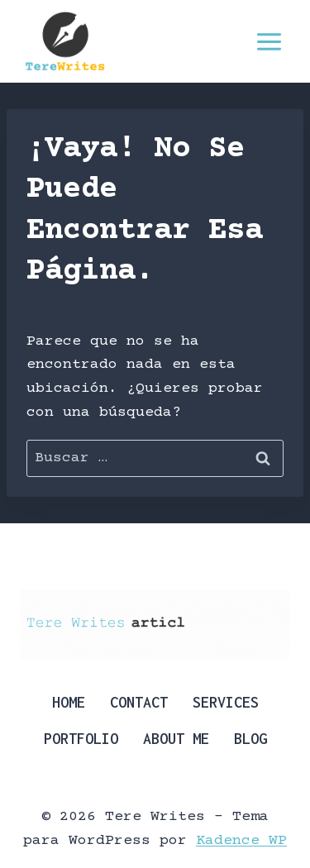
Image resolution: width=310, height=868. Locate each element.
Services (226, 702)
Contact (139, 702)
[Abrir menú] (269, 41)
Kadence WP (241, 841)
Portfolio (81, 739)
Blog (250, 739)
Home (69, 702)
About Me (176, 739)
